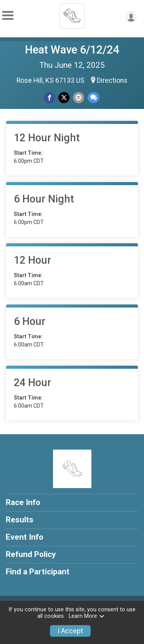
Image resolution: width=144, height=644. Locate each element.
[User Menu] (131, 17)
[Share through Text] (94, 98)
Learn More (87, 616)
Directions (112, 80)
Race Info (23, 502)
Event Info (25, 537)
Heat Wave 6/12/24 (72, 50)
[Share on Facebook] (49, 98)
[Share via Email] (79, 98)
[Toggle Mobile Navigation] (8, 16)
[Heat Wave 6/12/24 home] (72, 13)
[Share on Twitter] (64, 98)
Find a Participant (38, 572)
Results (20, 520)
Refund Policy (31, 554)
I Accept (70, 631)
